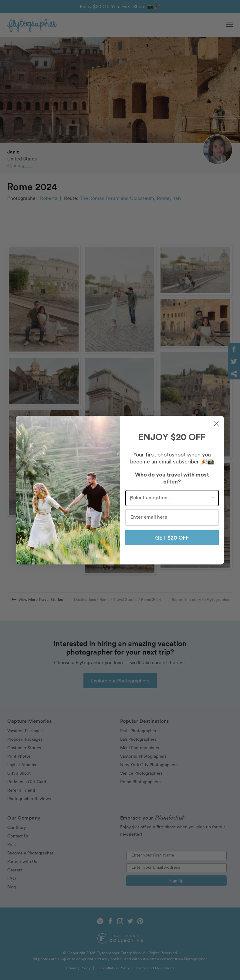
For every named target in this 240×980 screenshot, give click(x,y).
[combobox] (170, 498)
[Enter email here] (172, 517)
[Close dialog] (216, 424)
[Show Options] (213, 498)
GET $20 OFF (172, 538)
